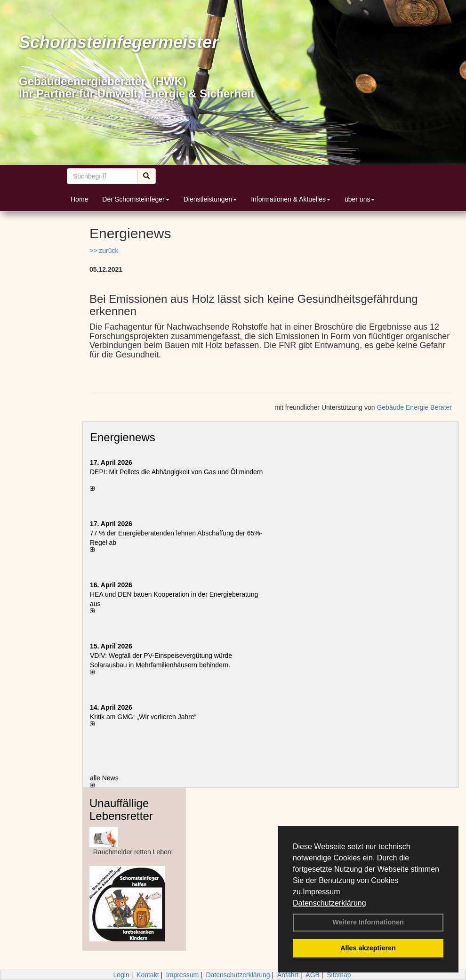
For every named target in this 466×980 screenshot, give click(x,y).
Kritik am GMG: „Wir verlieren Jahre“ (143, 717)
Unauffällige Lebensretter (121, 809)
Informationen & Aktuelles (291, 199)
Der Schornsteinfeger (136, 199)
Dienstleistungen (210, 199)
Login (121, 975)
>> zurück (104, 251)
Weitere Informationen (368, 922)
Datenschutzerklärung (329, 903)
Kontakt (148, 975)
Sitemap (339, 975)
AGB (313, 975)
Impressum (321, 892)
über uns (360, 199)
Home (79, 199)
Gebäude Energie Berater (414, 407)
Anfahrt (288, 975)
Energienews (123, 437)
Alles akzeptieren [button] (368, 948)
